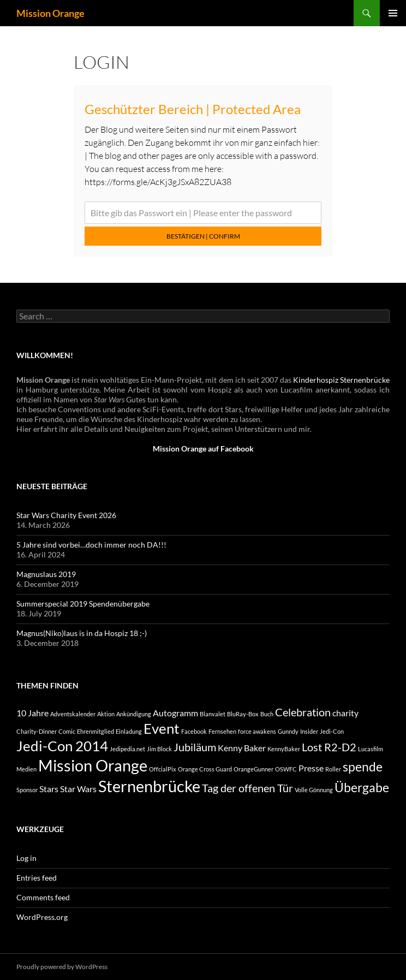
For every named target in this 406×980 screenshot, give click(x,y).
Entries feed (37, 878)
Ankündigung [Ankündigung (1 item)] (134, 714)
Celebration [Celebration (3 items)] (303, 712)
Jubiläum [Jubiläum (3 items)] (195, 747)
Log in (26, 858)
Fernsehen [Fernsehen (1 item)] (222, 731)
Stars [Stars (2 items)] (49, 789)
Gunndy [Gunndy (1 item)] (288, 731)
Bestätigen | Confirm (203, 236)
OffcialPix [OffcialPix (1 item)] (163, 769)
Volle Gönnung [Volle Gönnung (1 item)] (314, 790)
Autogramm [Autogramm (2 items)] (175, 713)
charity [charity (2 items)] (345, 713)
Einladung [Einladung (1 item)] (129, 731)
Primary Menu (393, 13)
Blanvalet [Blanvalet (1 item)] (213, 714)
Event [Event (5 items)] (162, 728)
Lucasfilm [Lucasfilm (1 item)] (371, 749)
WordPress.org (42, 917)
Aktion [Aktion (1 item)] (106, 714)
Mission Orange (50, 13)
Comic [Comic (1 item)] (67, 731)
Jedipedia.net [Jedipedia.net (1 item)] (127, 749)
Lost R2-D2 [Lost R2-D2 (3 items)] (329, 747)
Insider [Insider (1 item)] (309, 731)
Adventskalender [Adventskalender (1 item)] (73, 714)
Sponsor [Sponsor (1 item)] (27, 790)
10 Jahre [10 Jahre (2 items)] (32, 713)
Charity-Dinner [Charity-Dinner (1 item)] (37, 731)
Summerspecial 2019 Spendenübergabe (83, 604)
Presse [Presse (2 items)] (311, 768)
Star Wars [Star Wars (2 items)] (78, 789)
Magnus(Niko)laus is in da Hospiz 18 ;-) (82, 633)
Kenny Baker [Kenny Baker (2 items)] (242, 748)
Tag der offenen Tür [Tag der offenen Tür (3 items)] (247, 788)
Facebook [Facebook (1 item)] (194, 731)
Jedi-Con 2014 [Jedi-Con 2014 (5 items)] (62, 746)
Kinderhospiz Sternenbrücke (341, 380)
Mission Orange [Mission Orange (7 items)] (93, 765)
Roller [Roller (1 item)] (333, 769)
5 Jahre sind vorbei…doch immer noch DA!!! (91, 545)
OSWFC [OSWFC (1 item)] (286, 769)
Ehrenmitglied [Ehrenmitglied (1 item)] (95, 731)
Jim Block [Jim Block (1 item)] (159, 749)
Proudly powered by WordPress (62, 967)
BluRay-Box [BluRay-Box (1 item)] (243, 714)
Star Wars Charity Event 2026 (66, 515)
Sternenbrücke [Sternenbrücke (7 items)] (149, 786)
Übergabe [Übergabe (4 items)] (362, 787)
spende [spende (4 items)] (363, 767)
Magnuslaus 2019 (46, 574)
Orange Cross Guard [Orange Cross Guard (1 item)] (205, 769)
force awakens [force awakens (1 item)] (257, 731)
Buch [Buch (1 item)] (267, 714)
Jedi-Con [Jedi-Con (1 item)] (332, 731)
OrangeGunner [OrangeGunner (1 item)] (253, 769)
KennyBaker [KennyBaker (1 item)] (284, 749)
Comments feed (43, 897)
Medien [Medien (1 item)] (26, 769)
